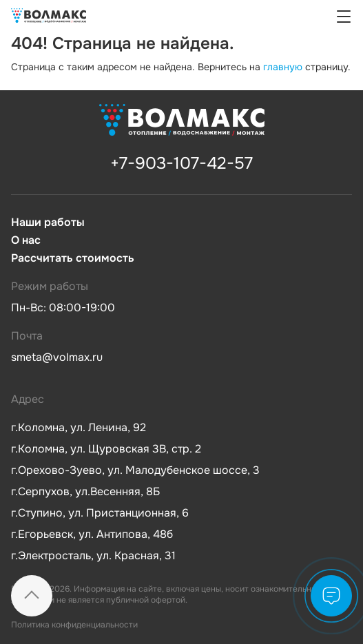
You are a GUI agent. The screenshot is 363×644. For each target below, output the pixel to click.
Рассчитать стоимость (73, 258)
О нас (26, 240)
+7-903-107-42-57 (181, 163)
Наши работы (48, 222)
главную (283, 67)
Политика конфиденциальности (74, 625)
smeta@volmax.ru (57, 357)
